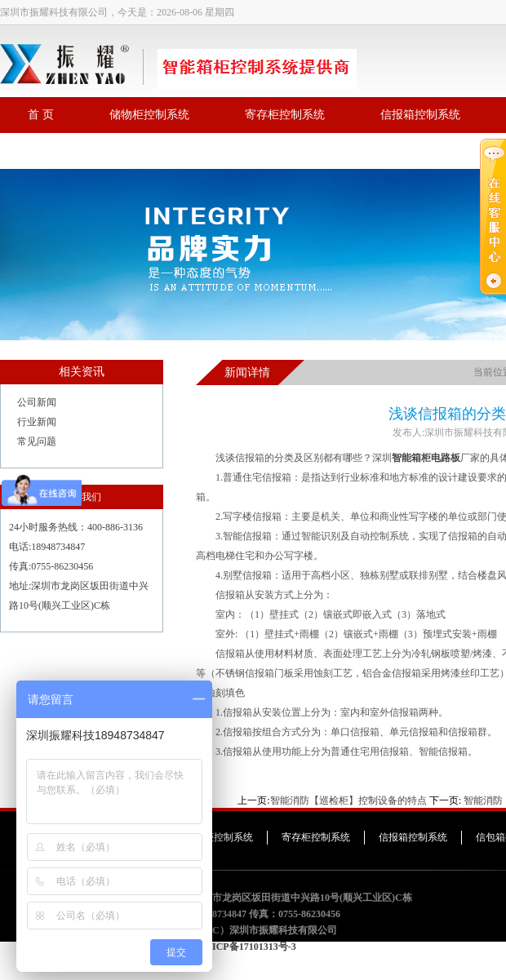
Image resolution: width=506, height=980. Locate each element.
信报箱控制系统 (420, 115)
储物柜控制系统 (149, 115)
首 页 (41, 115)
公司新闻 (37, 402)
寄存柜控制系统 (285, 115)
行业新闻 (37, 422)
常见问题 (37, 441)
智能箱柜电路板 (426, 458)
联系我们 (51, 151)
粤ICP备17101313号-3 (249, 947)
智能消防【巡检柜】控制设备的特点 (348, 800)
